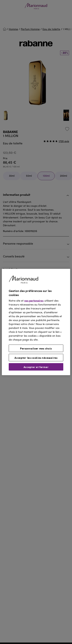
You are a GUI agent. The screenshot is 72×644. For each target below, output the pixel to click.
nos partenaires (34, 301)
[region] (36, 322)
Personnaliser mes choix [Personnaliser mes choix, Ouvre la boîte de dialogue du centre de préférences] (36, 348)
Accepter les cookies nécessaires (36, 357)
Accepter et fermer (36, 367)
